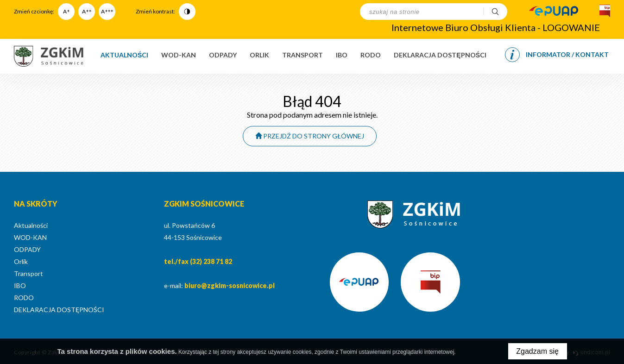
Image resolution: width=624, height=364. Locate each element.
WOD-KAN (179, 55)
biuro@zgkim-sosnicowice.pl (230, 286)
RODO (371, 55)
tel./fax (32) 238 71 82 (198, 261)
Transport (303, 55)
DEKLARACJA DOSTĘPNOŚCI (440, 55)
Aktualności (124, 55)
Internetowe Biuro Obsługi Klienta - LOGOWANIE (496, 27)
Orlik (259, 55)
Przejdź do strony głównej (310, 136)
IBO (342, 55)
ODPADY (223, 55)
